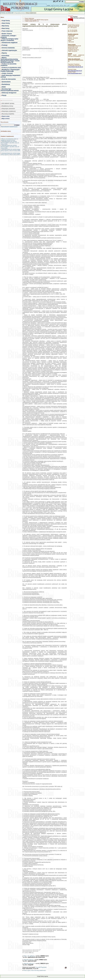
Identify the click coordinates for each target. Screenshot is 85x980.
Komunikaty (6, 56)
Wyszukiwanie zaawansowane (9, 127)
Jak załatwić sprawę (8, 103)
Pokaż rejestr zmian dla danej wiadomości (35, 970)
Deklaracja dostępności (9, 93)
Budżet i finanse (7, 34)
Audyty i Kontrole (7, 73)
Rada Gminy (6, 28)
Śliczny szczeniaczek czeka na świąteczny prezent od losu (9, 140)
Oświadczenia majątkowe (10, 43)
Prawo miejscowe (7, 31)
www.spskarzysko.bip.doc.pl (75, 67)
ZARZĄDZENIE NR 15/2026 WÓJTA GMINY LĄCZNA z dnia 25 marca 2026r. (10, 147)
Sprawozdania (6, 82)
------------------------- (7, 100)
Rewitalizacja (6, 84)
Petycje (4, 95)
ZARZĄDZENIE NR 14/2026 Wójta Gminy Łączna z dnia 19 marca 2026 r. (10, 151)
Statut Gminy (6, 23)
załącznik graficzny (28, 960)
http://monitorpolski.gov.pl (75, 73)
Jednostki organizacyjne (9, 50)
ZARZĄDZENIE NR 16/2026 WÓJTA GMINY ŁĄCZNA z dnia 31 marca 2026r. (10, 143)
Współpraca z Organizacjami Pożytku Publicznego (10, 70)
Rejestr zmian (6, 116)
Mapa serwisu (6, 119)
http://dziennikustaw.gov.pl (75, 71)
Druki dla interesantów (9, 79)
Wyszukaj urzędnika (8, 114)
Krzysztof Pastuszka (41, 967)
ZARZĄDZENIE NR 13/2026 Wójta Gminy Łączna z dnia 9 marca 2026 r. (11, 154)
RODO (4, 87)
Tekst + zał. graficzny (29, 956)
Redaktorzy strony (7, 106)
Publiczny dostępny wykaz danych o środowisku (9, 40)
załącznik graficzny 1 (29, 963)
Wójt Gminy (5, 26)
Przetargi (5, 45)
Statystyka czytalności (9, 111)
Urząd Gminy (6, 21)
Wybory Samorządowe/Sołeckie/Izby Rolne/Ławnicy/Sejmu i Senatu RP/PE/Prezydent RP (10, 60)
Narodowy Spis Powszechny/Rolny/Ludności (10, 90)
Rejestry (4, 53)
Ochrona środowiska (8, 48)
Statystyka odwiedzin (8, 109)
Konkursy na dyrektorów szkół (11, 68)
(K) (54, 1)
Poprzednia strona (20, 13)
